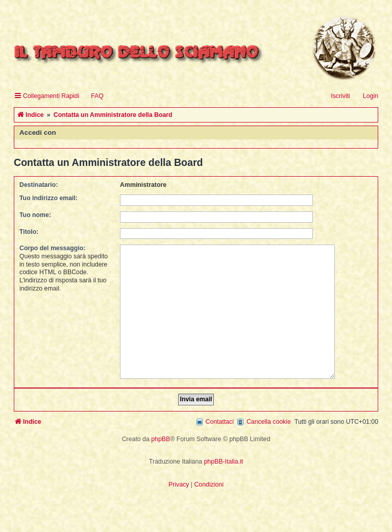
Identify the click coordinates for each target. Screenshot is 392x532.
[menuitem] (93, 96)
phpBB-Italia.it (224, 456)
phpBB (161, 433)
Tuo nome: (35, 215)
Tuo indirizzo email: (48, 198)
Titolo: (29, 232)
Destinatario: (39, 185)
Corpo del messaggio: (52, 248)
